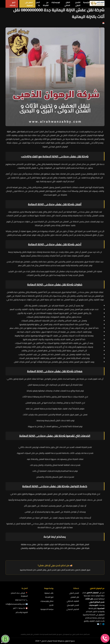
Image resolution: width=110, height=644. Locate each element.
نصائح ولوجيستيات (47, 601)
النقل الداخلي (67, 4)
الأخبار (51, 605)
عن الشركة (46, 4)
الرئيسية (86, 2)
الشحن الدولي (78, 4)
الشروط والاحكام (22, 612)
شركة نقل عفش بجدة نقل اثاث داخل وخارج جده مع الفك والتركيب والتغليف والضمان (55, 548)
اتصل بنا (38, 4)
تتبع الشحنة (49, 597)
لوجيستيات (56, 2)
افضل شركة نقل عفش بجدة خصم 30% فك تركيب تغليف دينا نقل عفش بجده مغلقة (55, 544)
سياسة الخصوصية (47, 609)
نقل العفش (75, 597)
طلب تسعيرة (49, 593)
